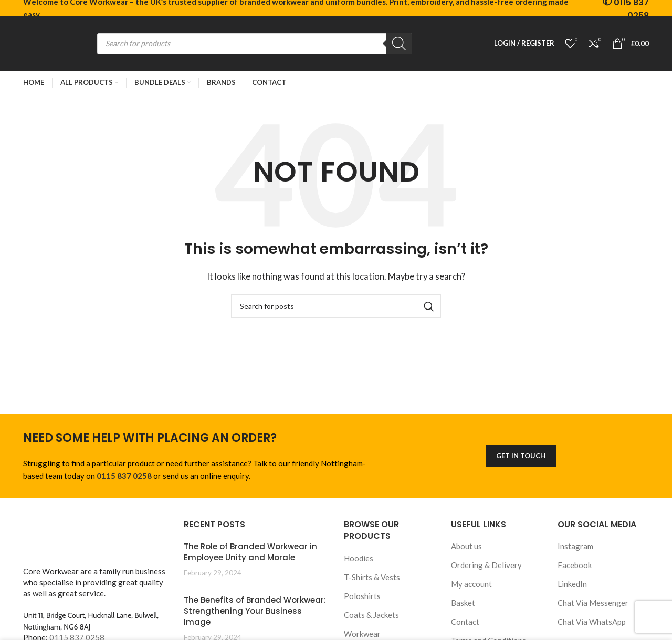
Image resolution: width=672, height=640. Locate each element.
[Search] (399, 44)
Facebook (575, 565)
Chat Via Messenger (593, 603)
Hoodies (359, 558)
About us (466, 546)
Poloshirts (362, 596)
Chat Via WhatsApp (592, 622)
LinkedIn (572, 584)
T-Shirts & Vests (372, 577)
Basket (463, 603)
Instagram (575, 546)
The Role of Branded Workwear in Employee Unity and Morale (250, 552)
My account (471, 584)
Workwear (362, 634)
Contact (465, 622)
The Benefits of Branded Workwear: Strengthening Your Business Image (255, 611)
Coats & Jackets (371, 615)
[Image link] (96, 539)
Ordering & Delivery (486, 565)
